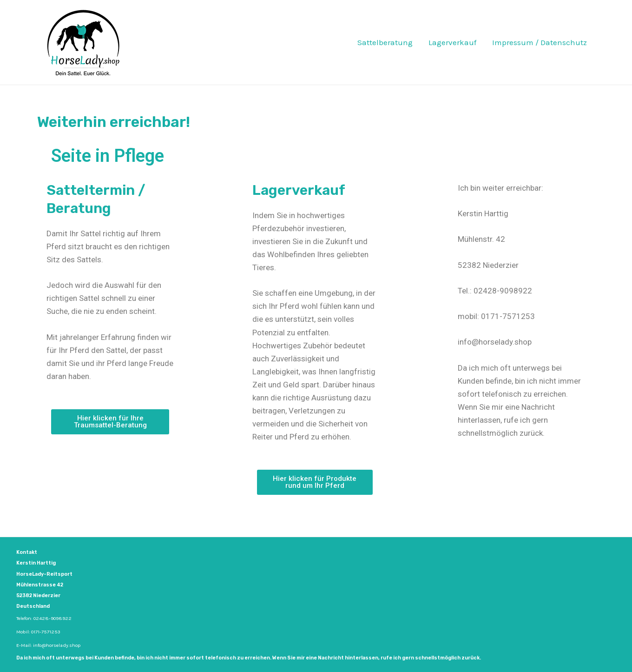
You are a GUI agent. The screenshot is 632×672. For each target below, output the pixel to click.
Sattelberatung (385, 42)
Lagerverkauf (452, 42)
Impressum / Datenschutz (540, 42)
